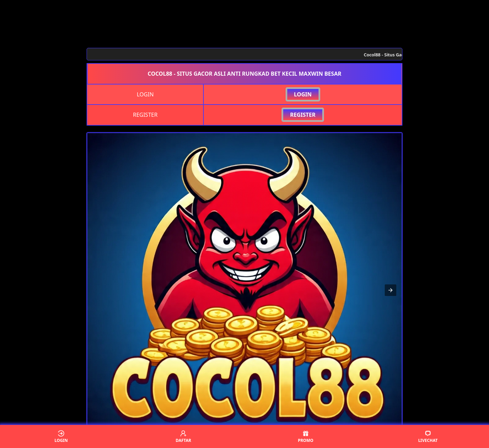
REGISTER (303, 115)
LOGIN (303, 94)
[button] (391, 290)
